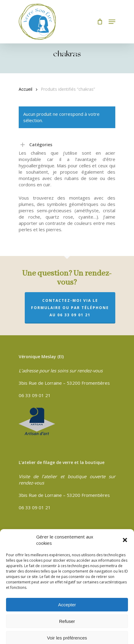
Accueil (26, 89)
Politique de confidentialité (46, 544)
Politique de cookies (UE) (45, 570)
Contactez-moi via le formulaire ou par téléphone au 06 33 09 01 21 (70, 308)
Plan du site (31, 561)
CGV (23, 535)
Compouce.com (34, 623)
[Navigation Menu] (112, 22)
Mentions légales (36, 552)
